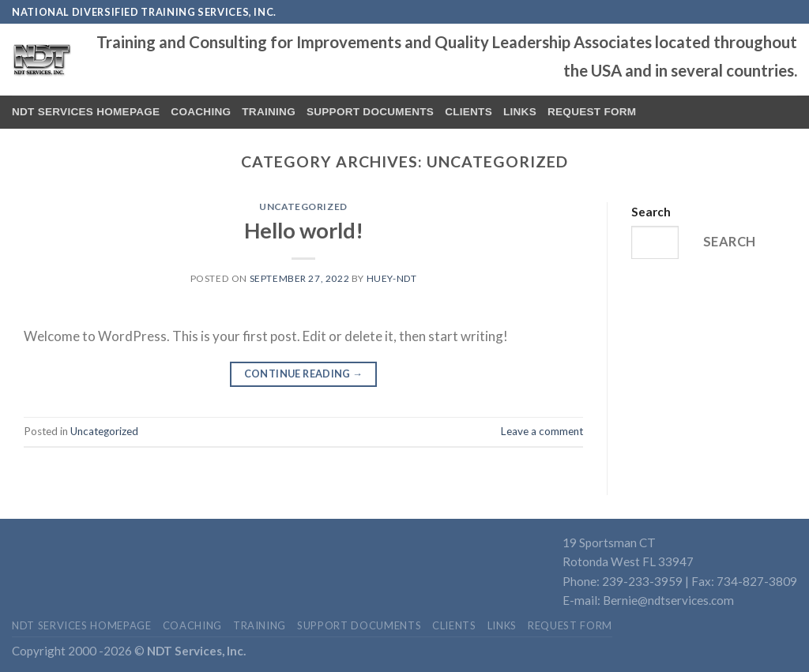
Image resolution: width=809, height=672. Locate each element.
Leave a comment (542, 431)
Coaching (201, 112)
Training (269, 112)
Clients (468, 112)
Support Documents (370, 112)
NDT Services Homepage (86, 112)
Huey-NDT (392, 278)
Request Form (592, 112)
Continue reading (304, 374)
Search (651, 212)
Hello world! (304, 230)
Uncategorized (303, 206)
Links (520, 112)
